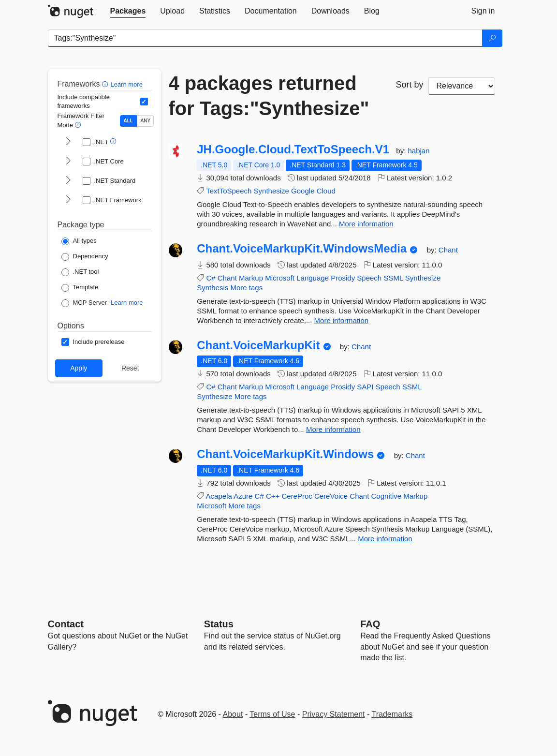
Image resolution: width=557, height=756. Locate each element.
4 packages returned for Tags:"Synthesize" (269, 96)
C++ (273, 496)
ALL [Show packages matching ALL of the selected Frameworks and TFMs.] (128, 121)
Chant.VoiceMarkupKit (258, 345)
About (233, 714)
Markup (251, 278)
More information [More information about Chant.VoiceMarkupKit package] (333, 429)
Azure (243, 496)
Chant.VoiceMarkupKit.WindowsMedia (302, 249)
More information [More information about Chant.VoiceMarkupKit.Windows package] (385, 539)
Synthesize (271, 191)
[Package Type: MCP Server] (84, 303)
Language (313, 278)
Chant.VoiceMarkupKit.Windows (285, 454)
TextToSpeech (229, 191)
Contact (66, 624)
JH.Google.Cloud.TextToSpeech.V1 (293, 149)
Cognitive (387, 496)
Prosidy (343, 278)
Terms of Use (272, 714)
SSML (393, 278)
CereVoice (331, 496)
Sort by (410, 85)
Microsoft (280, 278)
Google (303, 191)
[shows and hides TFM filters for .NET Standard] (68, 181)
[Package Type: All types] (79, 241)
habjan (418, 151)
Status (219, 624)
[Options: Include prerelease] (93, 342)
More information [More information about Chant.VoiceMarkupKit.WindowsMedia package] (342, 320)
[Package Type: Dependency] (85, 257)
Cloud (326, 191)
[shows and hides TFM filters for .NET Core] (68, 162)
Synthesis (213, 288)
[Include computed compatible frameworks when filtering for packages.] (144, 102)
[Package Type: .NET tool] (80, 272)
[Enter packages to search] (265, 38)
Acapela (219, 496)
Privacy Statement (334, 714)
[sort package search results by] (462, 86)
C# (211, 278)
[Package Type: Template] (80, 288)
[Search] (492, 38)
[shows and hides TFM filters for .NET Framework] (68, 200)
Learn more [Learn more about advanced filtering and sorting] (126, 84)
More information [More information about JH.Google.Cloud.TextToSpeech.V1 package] (366, 224)
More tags (246, 288)
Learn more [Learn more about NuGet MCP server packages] (127, 303)
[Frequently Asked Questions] (370, 624)
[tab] (128, 11)
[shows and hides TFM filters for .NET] (68, 142)
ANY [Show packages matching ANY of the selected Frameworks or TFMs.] (146, 121)
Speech (369, 278)
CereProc (297, 496)
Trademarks (392, 714)
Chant (448, 250)
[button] (106, 84)
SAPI (365, 387)
